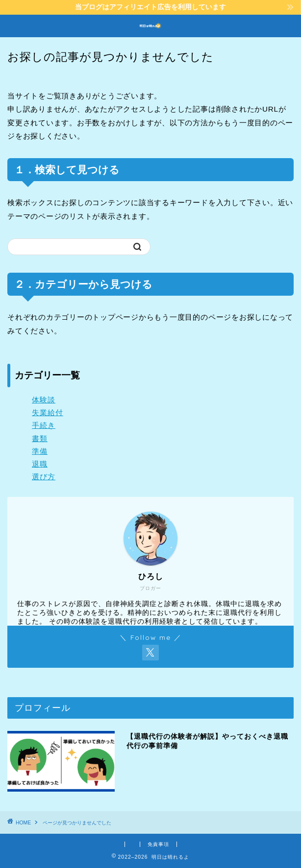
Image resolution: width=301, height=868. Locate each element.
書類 (40, 438)
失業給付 (48, 412)
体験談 (44, 400)
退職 (40, 464)
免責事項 (158, 844)
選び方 (44, 477)
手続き (44, 425)
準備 (40, 451)
